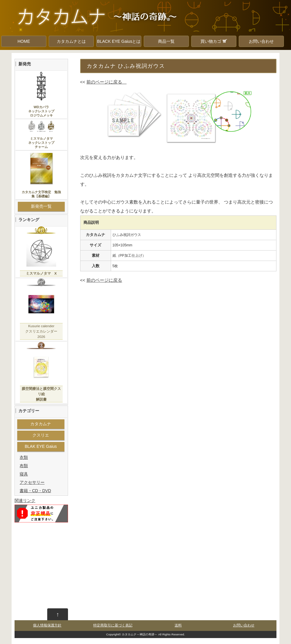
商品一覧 (166, 41)
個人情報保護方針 (47, 625)
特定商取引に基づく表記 (113, 625)
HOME (24, 41)
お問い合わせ (261, 41)
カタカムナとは (71, 41)
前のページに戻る (106, 82)
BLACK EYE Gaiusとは (119, 41)
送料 (178, 625)
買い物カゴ (214, 41)
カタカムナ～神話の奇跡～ (140, 634)
